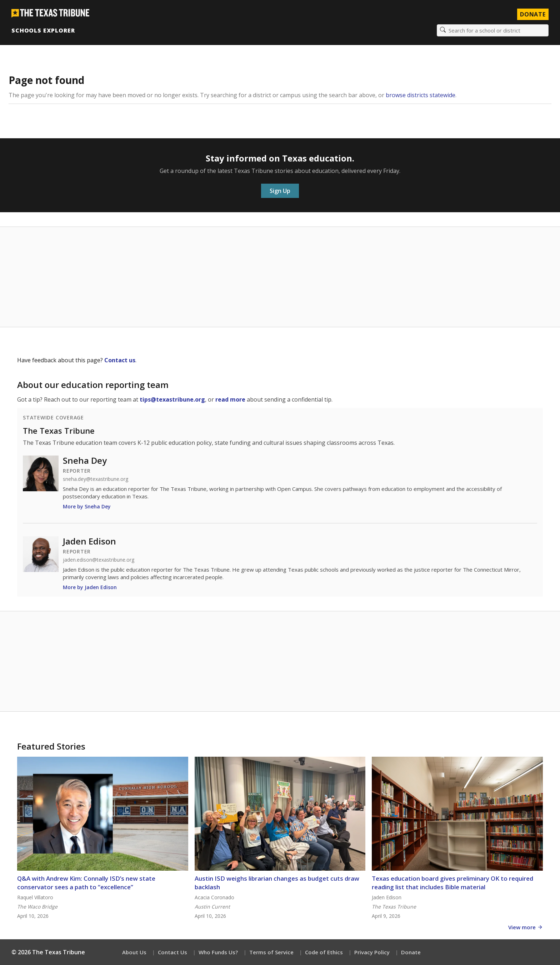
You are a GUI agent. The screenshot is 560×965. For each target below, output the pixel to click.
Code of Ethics (324, 952)
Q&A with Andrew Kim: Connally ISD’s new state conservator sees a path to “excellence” (86, 883)
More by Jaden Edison (90, 587)
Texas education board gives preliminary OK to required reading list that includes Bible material (452, 883)
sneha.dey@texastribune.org (96, 479)
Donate (411, 952)
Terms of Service (271, 952)
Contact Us (172, 952)
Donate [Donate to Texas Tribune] (533, 14)
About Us (134, 952)
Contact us (120, 360)
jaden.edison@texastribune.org (99, 560)
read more (230, 399)
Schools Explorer (43, 30)
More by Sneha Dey (87, 506)
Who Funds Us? (218, 952)
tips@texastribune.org (172, 399)
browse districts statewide (421, 95)
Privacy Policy (372, 952)
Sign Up (280, 191)
